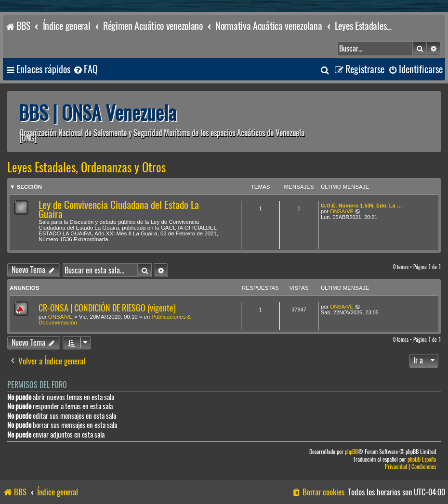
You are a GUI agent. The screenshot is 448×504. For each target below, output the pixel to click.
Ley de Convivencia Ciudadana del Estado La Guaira (119, 209)
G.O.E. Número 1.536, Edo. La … (362, 206)
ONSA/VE (342, 211)
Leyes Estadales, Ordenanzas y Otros (86, 168)
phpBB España (422, 459)
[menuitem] (85, 70)
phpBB (351, 452)
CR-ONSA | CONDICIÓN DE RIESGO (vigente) (107, 308)
